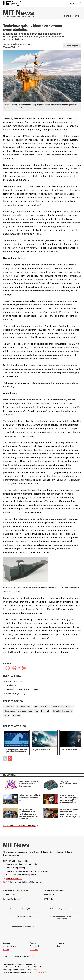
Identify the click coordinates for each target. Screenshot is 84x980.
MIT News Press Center (54, 891)
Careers (29, 970)
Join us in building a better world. (19, 956)
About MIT (34, 949)
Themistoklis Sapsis (15, 681)
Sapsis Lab (11, 685)
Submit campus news (22, 917)
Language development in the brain (68, 784)
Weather (16, 716)
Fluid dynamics (24, 706)
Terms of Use (9, 895)
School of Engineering (16, 694)
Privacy (6, 972)
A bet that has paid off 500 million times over (30, 796)
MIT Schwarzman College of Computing (24, 882)
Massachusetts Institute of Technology (19, 964)
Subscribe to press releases (62, 909)
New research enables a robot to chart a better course (29, 784)
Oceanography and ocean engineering (21, 711)
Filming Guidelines (12, 899)
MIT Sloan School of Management (21, 875)
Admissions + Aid (10, 946)
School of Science (14, 878)
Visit (5, 970)
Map (10, 970)
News (59, 946)
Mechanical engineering (63, 706)
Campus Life (35, 946)
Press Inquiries (50, 895)
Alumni (6, 949)
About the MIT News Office (16, 891)
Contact (36, 970)
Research (45, 711)
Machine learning (42, 706)
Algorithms (9, 706)
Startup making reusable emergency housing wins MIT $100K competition (69, 799)
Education (7, 943)
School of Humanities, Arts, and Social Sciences (27, 871)
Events (15, 970)
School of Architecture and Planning (22, 864)
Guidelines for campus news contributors (62, 918)
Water (7, 716)
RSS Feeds (48, 899)
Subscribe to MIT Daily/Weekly (22, 909)
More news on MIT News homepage (20, 826)
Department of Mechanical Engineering (23, 689)
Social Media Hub (28, 972)
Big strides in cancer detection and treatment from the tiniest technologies (69, 813)
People (22, 970)
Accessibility (15, 972)
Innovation (61, 943)
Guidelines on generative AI (22, 927)
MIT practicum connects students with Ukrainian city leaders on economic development (29, 814)
